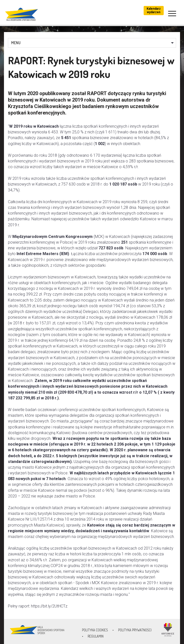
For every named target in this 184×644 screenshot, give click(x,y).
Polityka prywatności (135, 630)
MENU (16, 43)
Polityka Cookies (95, 630)
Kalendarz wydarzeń (154, 10)
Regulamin (96, 636)
